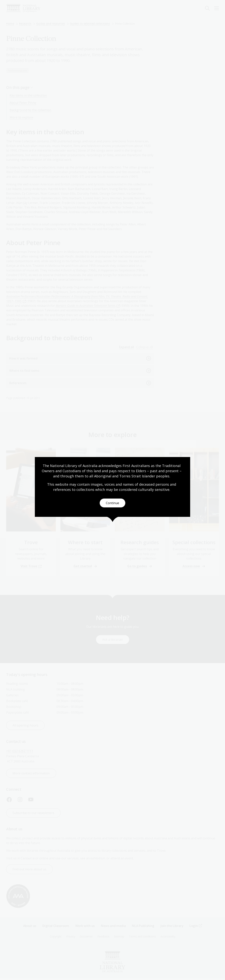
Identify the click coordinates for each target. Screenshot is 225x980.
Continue (112, 503)
